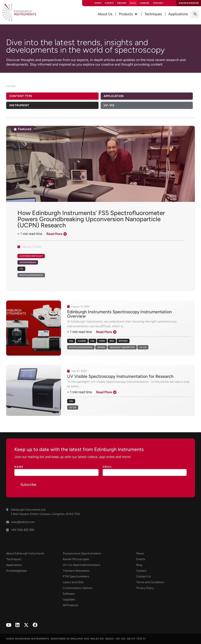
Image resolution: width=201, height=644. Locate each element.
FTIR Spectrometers (76, 576)
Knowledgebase (17, 571)
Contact (158, 3)
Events (109, 3)
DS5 (71, 341)
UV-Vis (143, 347)
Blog (133, 3)
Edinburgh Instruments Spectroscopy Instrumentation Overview (119, 314)
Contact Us (144, 576)
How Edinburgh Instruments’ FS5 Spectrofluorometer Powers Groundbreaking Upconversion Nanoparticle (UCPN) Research (91, 219)
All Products (71, 605)
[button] (195, 14)
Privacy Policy (145, 588)
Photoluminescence (81, 347)
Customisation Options (78, 588)
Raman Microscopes (76, 559)
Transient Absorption (122, 347)
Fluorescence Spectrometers (82, 553)
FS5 (92, 341)
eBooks (122, 3)
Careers (144, 3)
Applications (14, 565)
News (98, 3)
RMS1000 (123, 341)
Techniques (14, 559)
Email (107, 467)
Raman (101, 347)
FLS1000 (82, 341)
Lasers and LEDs (73, 582)
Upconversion (28, 262)
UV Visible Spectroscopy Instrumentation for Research (120, 376)
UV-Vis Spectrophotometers (82, 565)
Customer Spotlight (31, 256)
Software (69, 594)
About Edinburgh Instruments (25, 553)
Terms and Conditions (150, 582)
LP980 (102, 341)
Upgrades (69, 599)
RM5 (112, 341)
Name (19, 467)
